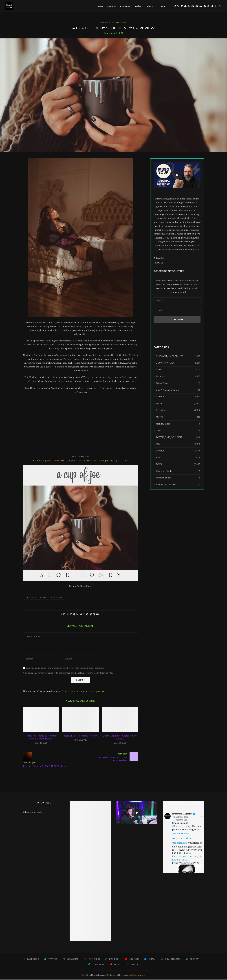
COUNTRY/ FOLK (178, 363)
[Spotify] (205, 6)
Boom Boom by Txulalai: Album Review (120, 738)
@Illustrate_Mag (180, 817)
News (100, 6)
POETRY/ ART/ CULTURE (178, 438)
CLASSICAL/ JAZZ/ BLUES (178, 357)
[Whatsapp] (208, 6)
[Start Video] (177, 175)
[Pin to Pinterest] (74, 615)
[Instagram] (182, 6)
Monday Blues (178, 424)
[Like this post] (64, 615)
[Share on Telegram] (87, 615)
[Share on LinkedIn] (77, 615)
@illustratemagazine (33, 813)
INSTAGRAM (53, 461)
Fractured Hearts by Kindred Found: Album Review (41, 738)
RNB (178, 458)
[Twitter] (178, 6)
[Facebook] (175, 6)
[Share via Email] (97, 615)
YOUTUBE (123, 461)
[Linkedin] (189, 6)
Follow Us (158, 263)
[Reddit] (212, 6)
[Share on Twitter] (71, 615)
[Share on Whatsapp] (84, 615)
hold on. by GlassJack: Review (80, 736)
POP (178, 445)
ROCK (178, 465)
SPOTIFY (77, 461)
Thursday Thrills (178, 472)
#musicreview (180, 834)
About (150, 6)
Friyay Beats (178, 384)
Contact (161, 6)
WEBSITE (111, 461)
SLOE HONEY (57, 598)
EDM (178, 370)
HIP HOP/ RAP (178, 397)
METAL (178, 418)
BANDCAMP (89, 461)
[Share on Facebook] (68, 615)
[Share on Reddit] (81, 615)
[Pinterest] (185, 6)
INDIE (178, 404)
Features (111, 6)
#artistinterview (182, 838)
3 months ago (181, 820)
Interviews (125, 6)
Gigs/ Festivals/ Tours (178, 391)
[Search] (220, 6)
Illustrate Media (138, 976)
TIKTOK (101, 461)
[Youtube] (193, 6)
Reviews (139, 6)
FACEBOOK (39, 461)
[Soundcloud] (201, 6)
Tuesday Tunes (178, 478)
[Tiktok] (216, 6)
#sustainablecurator (35, 598)
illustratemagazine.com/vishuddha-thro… (187, 858)
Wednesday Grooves (178, 485)
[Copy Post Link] (91, 615)
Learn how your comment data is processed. (85, 692)
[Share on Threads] (94, 615)
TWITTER (66, 461)
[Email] (197, 6)
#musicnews (180, 843)
